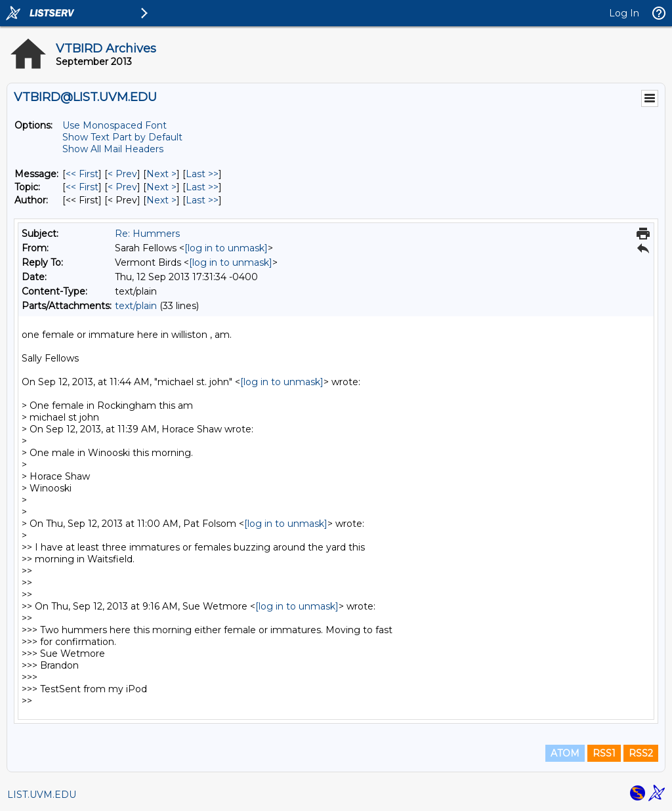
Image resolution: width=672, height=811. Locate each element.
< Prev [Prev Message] (122, 174)
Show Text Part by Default (122, 137)
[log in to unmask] (226, 248)
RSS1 (604, 753)
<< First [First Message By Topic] (82, 187)
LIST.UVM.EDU (42, 795)
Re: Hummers (147, 234)
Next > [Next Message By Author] (161, 200)
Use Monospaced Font (115, 125)
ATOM (565, 753)
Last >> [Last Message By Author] (202, 200)
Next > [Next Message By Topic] (161, 187)
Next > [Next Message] (161, 174)
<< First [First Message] (82, 174)
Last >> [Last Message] (202, 174)
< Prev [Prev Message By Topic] (122, 187)
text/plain (136, 306)
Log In (624, 13)
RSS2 (641, 753)
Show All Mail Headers (113, 149)
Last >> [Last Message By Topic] (202, 187)
